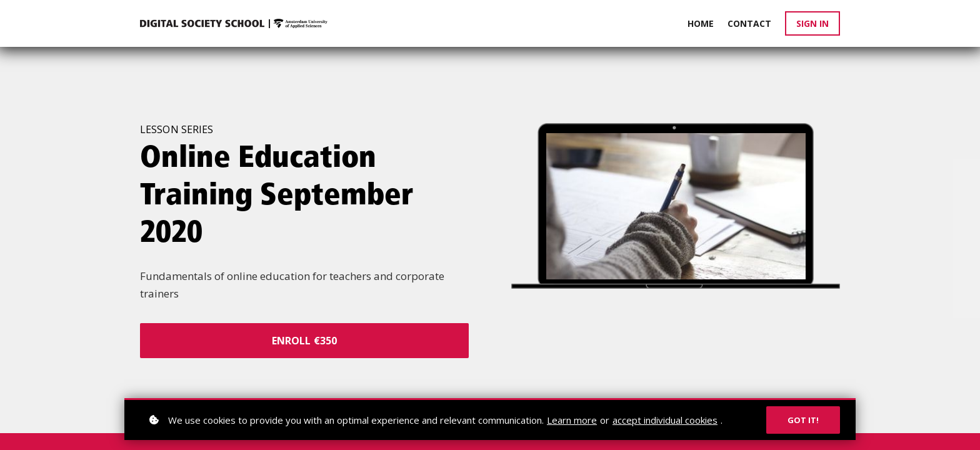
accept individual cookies (665, 420)
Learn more (572, 420)
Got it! (803, 420)
